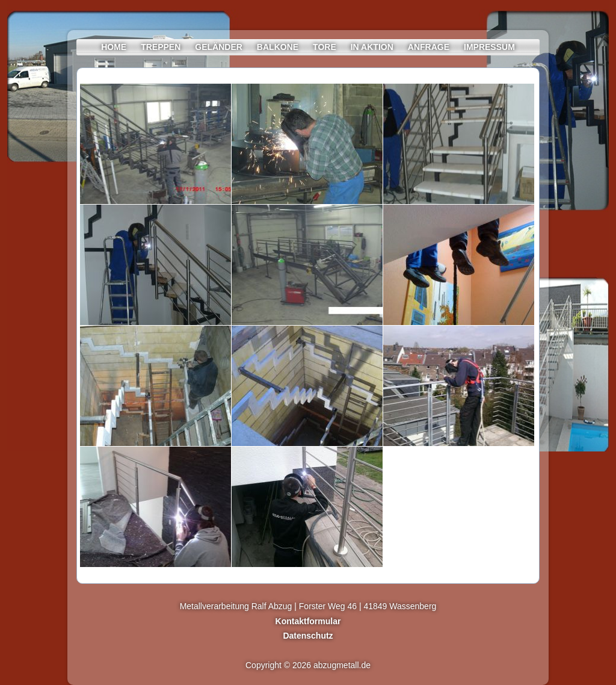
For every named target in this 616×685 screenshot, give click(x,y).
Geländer (219, 47)
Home (114, 47)
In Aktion (372, 47)
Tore (325, 47)
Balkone (278, 47)
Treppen (161, 47)
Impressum (489, 47)
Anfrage (429, 47)
